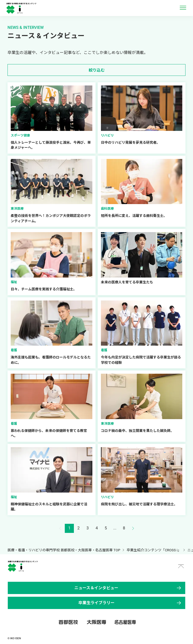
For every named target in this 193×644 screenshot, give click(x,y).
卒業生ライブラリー (130, 603)
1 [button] (69, 528)
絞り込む (97, 70)
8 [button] (124, 528)
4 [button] (97, 528)
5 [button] (106, 528)
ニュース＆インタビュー (128, 588)
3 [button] (88, 528)
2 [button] (78, 528)
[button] (133, 528)
